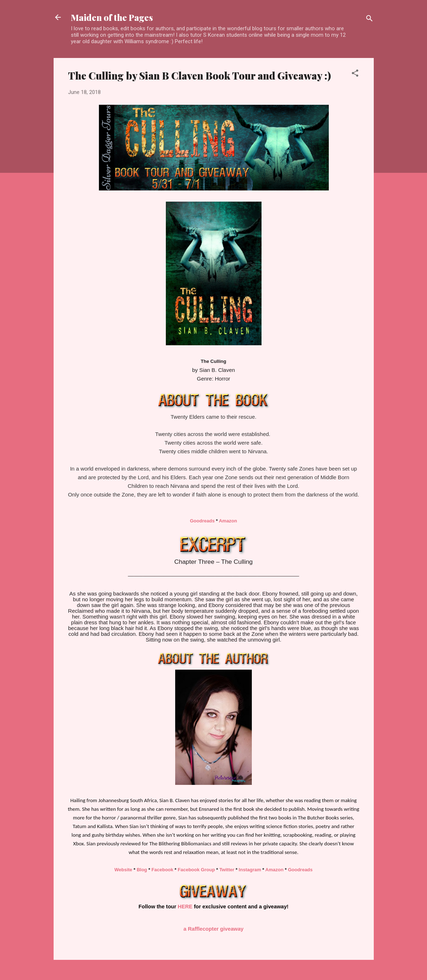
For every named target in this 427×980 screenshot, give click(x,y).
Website (123, 870)
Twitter (227, 870)
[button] (355, 74)
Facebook (162, 870)
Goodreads (202, 521)
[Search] (369, 20)
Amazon (228, 521)
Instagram (250, 870)
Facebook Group (196, 870)
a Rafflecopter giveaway (213, 929)
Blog (142, 870)
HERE (185, 907)
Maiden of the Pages (112, 17)
